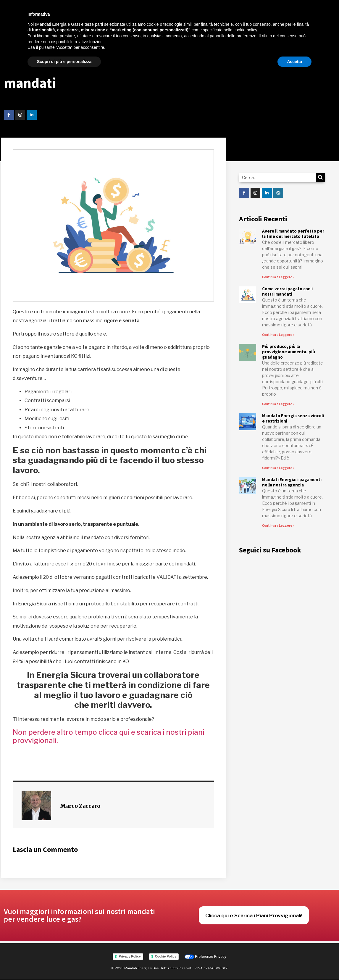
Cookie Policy (166, 956)
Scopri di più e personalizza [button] (64, 62)
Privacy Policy (130, 956)
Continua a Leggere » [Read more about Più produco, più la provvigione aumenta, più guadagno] (278, 404)
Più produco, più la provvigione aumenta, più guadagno (289, 352)
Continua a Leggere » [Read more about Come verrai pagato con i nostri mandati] (278, 335)
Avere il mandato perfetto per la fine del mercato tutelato (293, 234)
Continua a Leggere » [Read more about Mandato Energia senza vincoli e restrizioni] (278, 468)
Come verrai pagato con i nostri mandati (287, 291)
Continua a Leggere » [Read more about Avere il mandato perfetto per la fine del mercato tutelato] (278, 277)
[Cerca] (320, 178)
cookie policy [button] (245, 30)
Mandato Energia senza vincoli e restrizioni (293, 418)
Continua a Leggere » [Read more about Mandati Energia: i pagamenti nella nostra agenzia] (278, 526)
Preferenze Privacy (205, 956)
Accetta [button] (294, 62)
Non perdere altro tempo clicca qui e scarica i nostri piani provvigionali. (109, 736)
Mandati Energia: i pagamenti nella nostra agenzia (292, 482)
